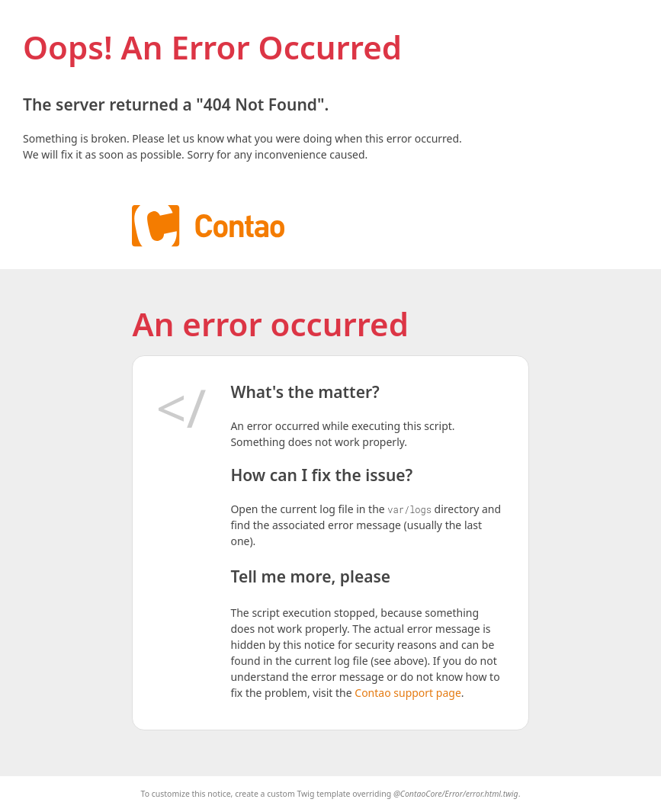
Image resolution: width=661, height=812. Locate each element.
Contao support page (408, 693)
